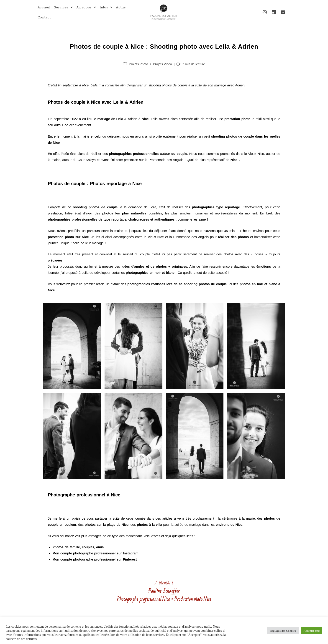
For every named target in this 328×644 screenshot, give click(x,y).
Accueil (44, 7)
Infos (106, 7)
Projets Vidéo (163, 64)
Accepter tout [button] (312, 631)
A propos (86, 7)
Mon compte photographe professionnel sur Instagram (95, 553)
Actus (121, 7)
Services (63, 7)
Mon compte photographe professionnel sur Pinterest (95, 559)
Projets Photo (138, 64)
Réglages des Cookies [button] (283, 631)
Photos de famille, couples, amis (78, 547)
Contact (44, 17)
